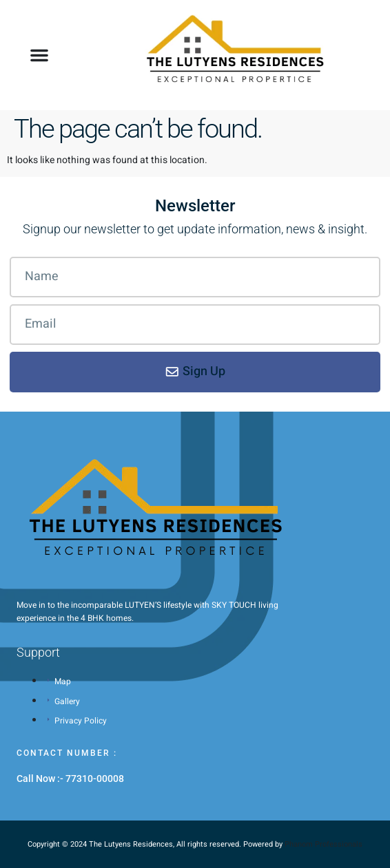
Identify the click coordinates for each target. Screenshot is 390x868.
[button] (39, 55)
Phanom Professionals (324, 844)
